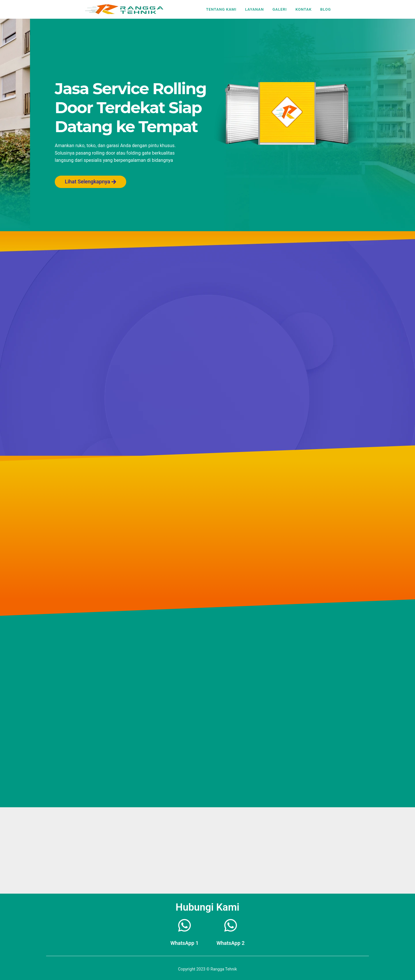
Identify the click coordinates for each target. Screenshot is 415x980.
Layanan (254, 9)
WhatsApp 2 (231, 943)
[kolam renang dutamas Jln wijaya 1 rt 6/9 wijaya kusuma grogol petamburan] (207, 850)
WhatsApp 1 (184, 943)
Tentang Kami (221, 9)
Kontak (303, 9)
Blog (326, 9)
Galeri (280, 9)
